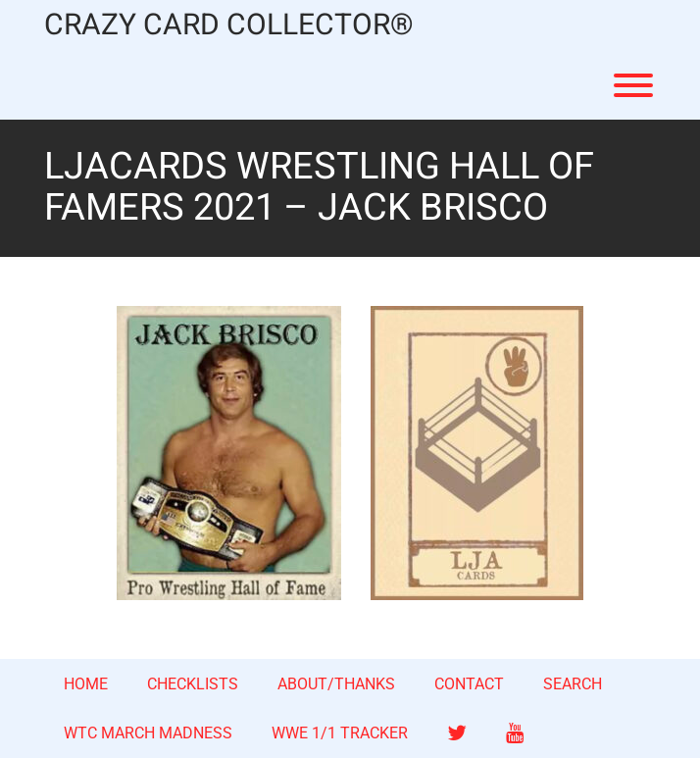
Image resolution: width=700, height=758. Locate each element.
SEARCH (573, 684)
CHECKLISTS (193, 684)
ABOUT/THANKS (336, 684)
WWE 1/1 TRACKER (340, 733)
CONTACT (469, 684)
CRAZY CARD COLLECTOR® (229, 26)
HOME (86, 684)
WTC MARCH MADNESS (148, 733)
